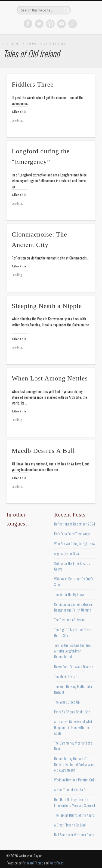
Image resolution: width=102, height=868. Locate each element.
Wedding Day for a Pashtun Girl (74, 780)
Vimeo (61, 24)
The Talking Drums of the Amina (74, 815)
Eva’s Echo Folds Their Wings (72, 534)
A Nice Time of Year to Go (71, 790)
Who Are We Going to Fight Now (75, 544)
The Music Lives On (67, 677)
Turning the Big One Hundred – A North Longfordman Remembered (74, 651)
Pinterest (50, 24)
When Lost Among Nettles (50, 378)
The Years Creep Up (67, 702)
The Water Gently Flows (69, 594)
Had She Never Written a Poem (74, 835)
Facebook (28, 24)
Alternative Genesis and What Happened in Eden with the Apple (73, 727)
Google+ (73, 24)
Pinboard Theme (33, 863)
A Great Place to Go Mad (70, 825)
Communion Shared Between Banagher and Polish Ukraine (73, 607)
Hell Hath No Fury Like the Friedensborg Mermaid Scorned (75, 802)
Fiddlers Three (33, 84)
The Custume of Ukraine (70, 620)
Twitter (39, 24)
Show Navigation (82, 49)
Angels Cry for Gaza (67, 553)
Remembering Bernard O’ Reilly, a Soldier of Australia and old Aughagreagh (75, 764)
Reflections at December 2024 (75, 524)
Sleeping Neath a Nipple (47, 306)
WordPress (56, 863)
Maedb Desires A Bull (43, 451)
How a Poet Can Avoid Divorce (74, 667)
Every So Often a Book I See (72, 712)
